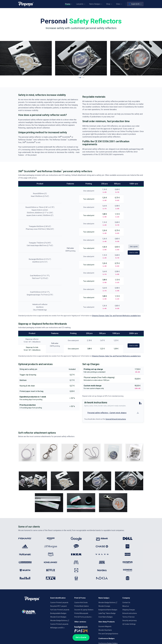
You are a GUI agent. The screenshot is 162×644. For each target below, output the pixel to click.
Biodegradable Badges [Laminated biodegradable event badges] (58, 613)
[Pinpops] (26, 4)
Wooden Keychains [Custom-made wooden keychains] (105, 630)
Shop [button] (108, 4)
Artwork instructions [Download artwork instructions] (130, 613)
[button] (78, 78)
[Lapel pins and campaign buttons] (85, 631)
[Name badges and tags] (85, 626)
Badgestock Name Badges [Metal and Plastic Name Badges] (108, 610)
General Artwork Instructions (116, 419)
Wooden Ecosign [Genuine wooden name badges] (104, 606)
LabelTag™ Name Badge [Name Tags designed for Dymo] (107, 613)
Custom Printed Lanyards (59, 603)
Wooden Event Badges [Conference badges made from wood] (58, 617)
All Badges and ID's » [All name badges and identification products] (57, 628)
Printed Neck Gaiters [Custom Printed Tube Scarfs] (82, 606)
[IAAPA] (33, 611)
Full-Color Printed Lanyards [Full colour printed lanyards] (60, 610)
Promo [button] (68, 4)
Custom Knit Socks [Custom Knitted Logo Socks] (81, 603)
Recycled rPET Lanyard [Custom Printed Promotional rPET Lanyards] (58, 606)
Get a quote (134, 247)
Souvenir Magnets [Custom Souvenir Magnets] (105, 626)
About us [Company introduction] (126, 606)
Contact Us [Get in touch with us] (126, 603)
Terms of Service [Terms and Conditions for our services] (128, 617)
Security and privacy (130, 620)
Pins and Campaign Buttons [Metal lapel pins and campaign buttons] (108, 634)
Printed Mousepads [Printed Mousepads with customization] (81, 613)
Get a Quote (81, 637)
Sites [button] (118, 4)
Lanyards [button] (80, 4)
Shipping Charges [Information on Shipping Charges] (129, 610)
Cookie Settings (129, 624)
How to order (134, 253)
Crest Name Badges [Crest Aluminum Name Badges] (106, 617)
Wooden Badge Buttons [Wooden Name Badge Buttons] (60, 620)
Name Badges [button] (95, 4)
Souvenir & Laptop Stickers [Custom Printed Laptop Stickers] (84, 610)
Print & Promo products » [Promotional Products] (83, 617)
